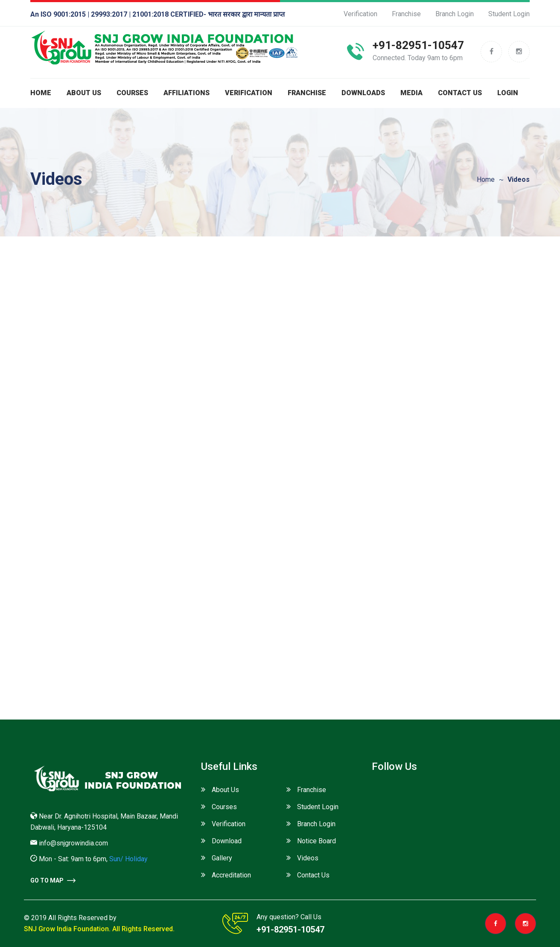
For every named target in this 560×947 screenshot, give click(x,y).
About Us (225, 790)
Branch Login (455, 14)
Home (41, 93)
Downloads (363, 93)
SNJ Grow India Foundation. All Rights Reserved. (99, 929)
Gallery (222, 858)
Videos (308, 858)
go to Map (53, 880)
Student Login (509, 14)
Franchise (406, 14)
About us (84, 93)
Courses (132, 93)
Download (227, 841)
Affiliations (187, 93)
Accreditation (231, 875)
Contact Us (460, 93)
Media (411, 93)
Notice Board (316, 841)
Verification (360, 14)
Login (508, 93)
